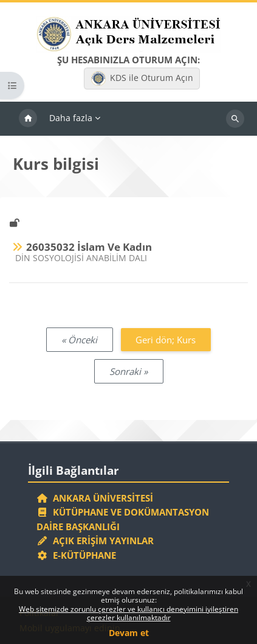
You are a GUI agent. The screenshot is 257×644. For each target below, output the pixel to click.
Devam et (129, 633)
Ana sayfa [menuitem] (28, 119)
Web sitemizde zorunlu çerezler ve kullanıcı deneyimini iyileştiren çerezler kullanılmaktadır (128, 613)
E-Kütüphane (76, 555)
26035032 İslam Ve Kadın (89, 247)
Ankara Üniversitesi (95, 498)
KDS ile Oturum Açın (142, 79)
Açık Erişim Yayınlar (96, 541)
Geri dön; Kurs (166, 340)
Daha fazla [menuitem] (71, 118)
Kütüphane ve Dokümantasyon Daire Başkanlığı (123, 519)
